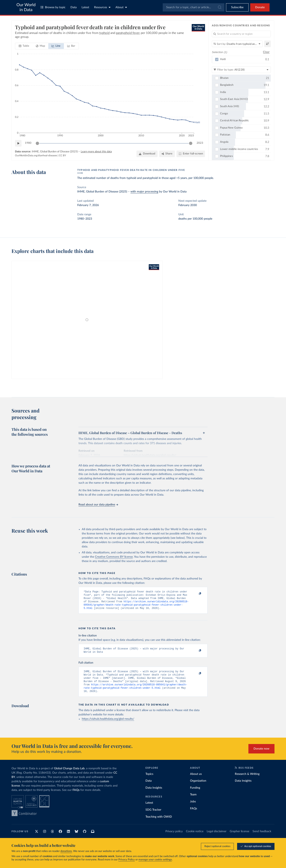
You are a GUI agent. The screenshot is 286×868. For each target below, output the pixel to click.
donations (66, 851)
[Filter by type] (241, 70)
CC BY (62, 155)
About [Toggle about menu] (121, 7)
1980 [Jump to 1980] (28, 143)
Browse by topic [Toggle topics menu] (53, 7)
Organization (198, 787)
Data (74, 7)
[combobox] (194, 7)
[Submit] (219, 7)
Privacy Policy (127, 860)
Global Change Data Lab (69, 775)
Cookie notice (195, 838)
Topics (149, 780)
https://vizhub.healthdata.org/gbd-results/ (108, 725)
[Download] (147, 154)
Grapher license (239, 838)
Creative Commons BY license (114, 557)
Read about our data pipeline (98, 505)
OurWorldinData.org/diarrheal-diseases (36, 155)
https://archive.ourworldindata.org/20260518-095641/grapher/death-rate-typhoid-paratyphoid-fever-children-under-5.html (136, 607)
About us (196, 780)
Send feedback (262, 838)
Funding (195, 794)
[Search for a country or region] (241, 34)
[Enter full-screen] (191, 154)
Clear (266, 52)
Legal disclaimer (217, 838)
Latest (85, 7)
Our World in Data (26, 7)
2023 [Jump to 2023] (200, 143)
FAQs (76, 796)
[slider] (37, 143)
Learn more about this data (96, 152)
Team (193, 801)
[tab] (24, 46)
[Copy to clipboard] (196, 594)
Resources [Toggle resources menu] (102, 7)
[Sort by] (237, 44)
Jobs (193, 808)
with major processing (144, 192)
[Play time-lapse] (18, 143)
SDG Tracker (153, 816)
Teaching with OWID (159, 823)
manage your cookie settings (155, 860)
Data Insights (154, 794)
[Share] (167, 154)
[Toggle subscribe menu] (237, 7)
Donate (260, 7)
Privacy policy (174, 838)
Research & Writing (247, 780)
